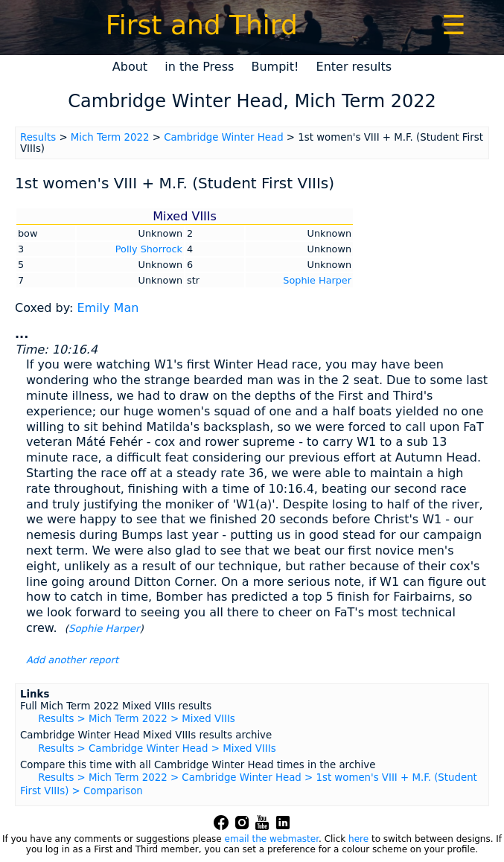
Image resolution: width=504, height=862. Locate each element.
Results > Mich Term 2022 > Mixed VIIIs (137, 719)
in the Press (199, 67)
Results (38, 137)
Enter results (354, 67)
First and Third (202, 25)
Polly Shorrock (149, 249)
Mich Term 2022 (110, 137)
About (130, 67)
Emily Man (108, 308)
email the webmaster (272, 839)
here (358, 839)
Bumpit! (275, 67)
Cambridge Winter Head (223, 137)
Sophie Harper (317, 280)
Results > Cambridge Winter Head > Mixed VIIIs (157, 748)
